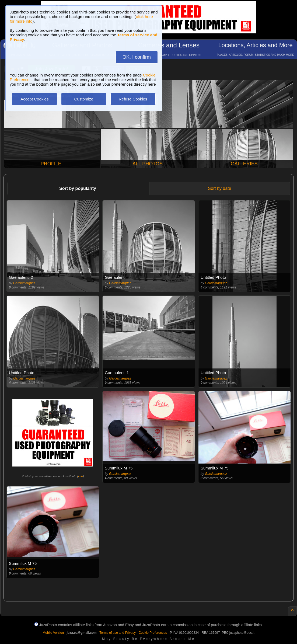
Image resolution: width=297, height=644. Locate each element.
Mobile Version (53, 633)
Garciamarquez (24, 283)
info (81, 476)
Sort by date (219, 188)
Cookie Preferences (153, 633)
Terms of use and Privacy (118, 633)
